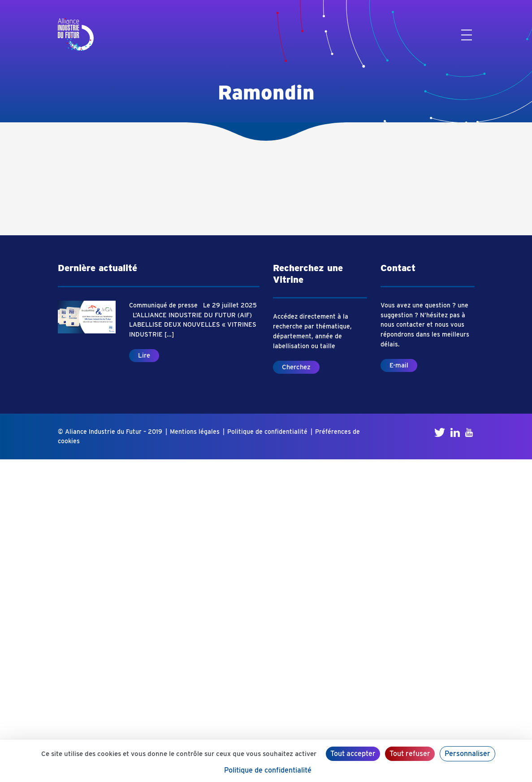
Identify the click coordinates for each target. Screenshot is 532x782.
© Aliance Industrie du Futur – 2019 (110, 432)
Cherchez (296, 367)
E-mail (399, 365)
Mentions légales (195, 432)
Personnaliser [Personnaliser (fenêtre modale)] (467, 754)
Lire (144, 355)
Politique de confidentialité (267, 432)
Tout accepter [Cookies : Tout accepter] (353, 754)
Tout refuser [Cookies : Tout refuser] (410, 754)
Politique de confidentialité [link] (268, 770)
